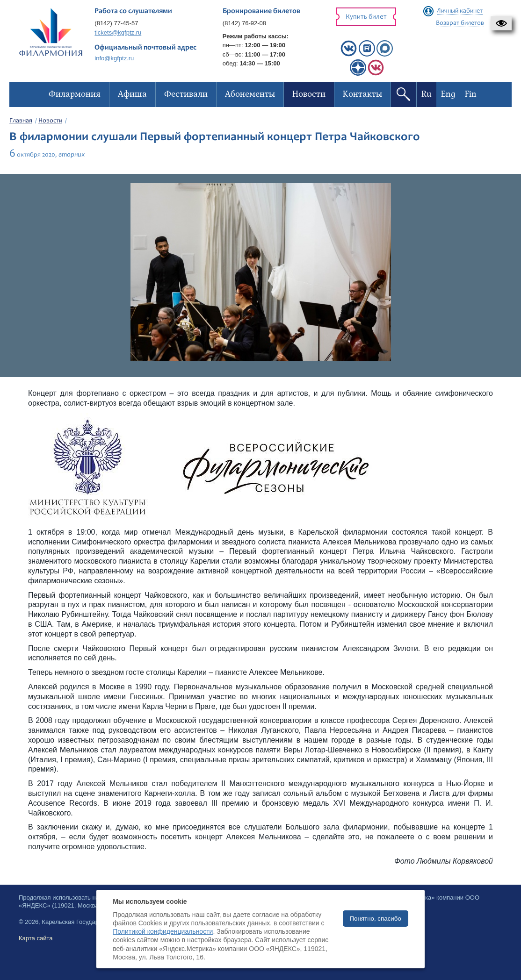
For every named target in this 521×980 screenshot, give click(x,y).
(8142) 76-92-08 (244, 23)
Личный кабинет (460, 11)
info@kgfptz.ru (114, 58)
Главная (21, 121)
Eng (448, 94)
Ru (427, 94)
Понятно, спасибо (376, 919)
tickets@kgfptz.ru (118, 32)
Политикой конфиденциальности (163, 931)
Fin (471, 94)
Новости (50, 121)
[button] (501, 23)
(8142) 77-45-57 (116, 23)
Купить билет (366, 17)
